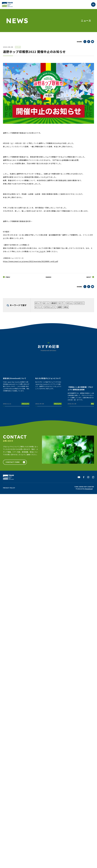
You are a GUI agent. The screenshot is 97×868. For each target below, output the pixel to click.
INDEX (48, 277)
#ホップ (38, 303)
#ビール (46, 303)
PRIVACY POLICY (9, 488)
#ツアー (62, 303)
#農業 (60, 307)
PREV (8, 277)
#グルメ (70, 303)
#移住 (66, 307)
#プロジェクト (50, 307)
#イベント (39, 307)
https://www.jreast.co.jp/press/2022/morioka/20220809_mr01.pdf (31, 261)
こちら (41, 251)
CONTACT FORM (13, 462)
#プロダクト (79, 303)
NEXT (89, 277)
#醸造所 (54, 303)
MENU (92, 5)
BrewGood (89, 489)
